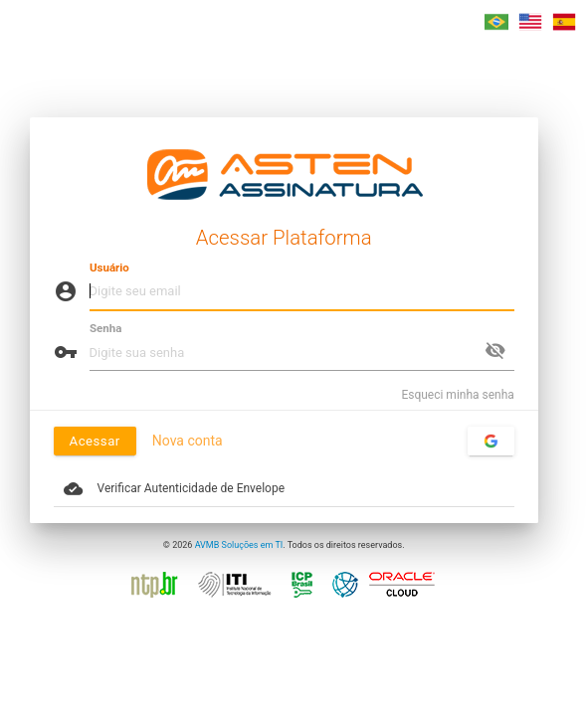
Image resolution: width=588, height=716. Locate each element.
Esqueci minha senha (458, 395)
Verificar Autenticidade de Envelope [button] (174, 489)
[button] (496, 22)
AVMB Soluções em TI (239, 545)
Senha (105, 329)
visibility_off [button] (495, 351)
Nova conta (188, 441)
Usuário (109, 268)
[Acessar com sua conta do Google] (491, 441)
